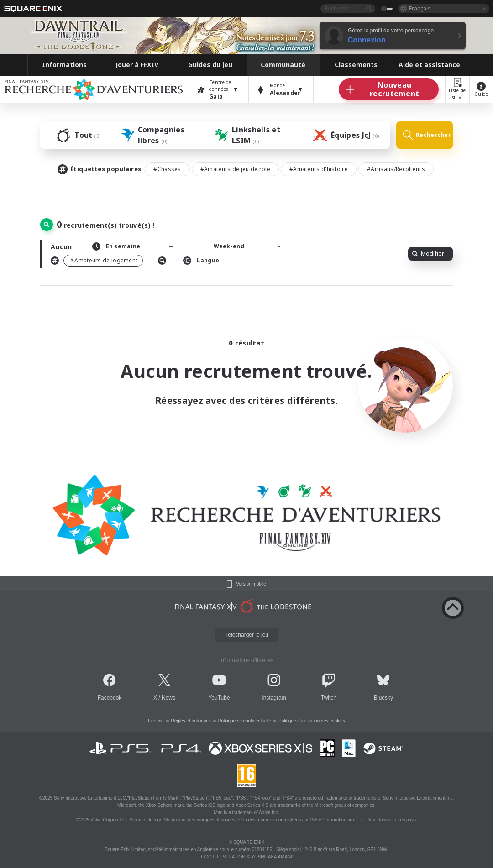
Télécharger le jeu (246, 635)
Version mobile (251, 584)
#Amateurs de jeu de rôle (235, 169)
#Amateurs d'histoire (319, 169)
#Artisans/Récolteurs (396, 169)
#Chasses (167, 169)
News (168, 698)
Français (420, 8)
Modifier (428, 254)
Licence (156, 721)
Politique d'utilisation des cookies (312, 721)
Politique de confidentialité (245, 721)
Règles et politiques (191, 721)
